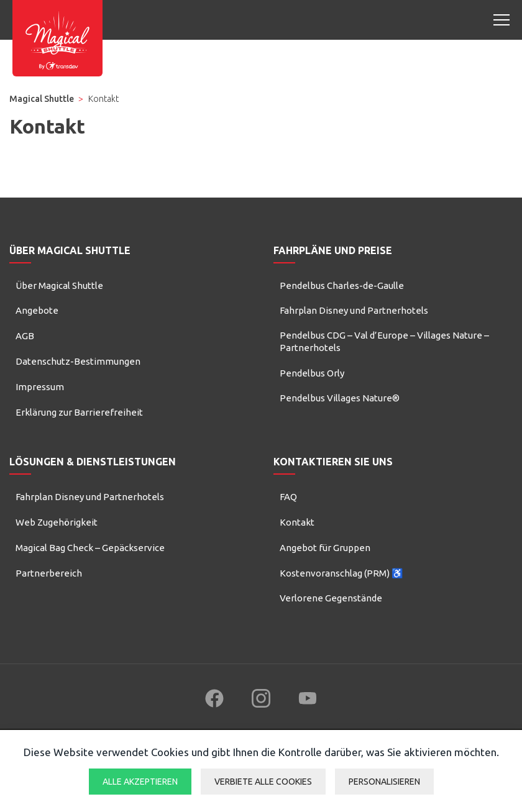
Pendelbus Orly (312, 373)
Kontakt (297, 522)
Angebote (37, 310)
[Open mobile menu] (501, 20)
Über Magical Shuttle (59, 285)
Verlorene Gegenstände (331, 598)
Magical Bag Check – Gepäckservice (90, 548)
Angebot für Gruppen (325, 548)
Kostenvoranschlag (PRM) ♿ (341, 573)
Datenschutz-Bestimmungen (78, 361)
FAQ (288, 497)
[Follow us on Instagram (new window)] (261, 698)
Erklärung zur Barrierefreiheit (79, 412)
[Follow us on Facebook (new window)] (214, 698)
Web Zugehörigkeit (57, 522)
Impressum (40, 387)
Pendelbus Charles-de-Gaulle (342, 285)
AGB (25, 336)
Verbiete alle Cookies (263, 782)
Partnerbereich (49, 573)
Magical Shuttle (42, 99)
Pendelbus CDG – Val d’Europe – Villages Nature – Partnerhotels (384, 341)
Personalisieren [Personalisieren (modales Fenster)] (384, 782)
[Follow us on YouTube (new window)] (308, 698)
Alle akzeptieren (140, 782)
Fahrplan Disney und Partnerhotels (354, 310)
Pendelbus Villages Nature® (340, 398)
